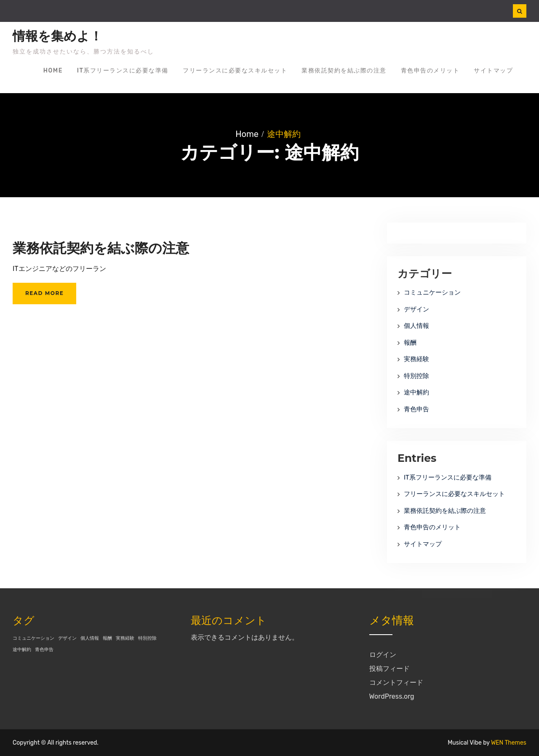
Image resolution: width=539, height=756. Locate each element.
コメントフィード (396, 682)
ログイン (383, 655)
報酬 (410, 343)
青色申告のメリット (430, 71)
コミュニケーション (432, 292)
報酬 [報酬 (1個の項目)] (107, 638)
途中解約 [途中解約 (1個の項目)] (22, 650)
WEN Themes (509, 743)
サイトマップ (493, 71)
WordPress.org (392, 696)
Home (53, 71)
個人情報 (416, 326)
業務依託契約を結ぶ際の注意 (344, 71)
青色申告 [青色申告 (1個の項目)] (44, 650)
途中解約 (416, 392)
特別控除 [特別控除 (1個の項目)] (147, 638)
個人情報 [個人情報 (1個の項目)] (90, 638)
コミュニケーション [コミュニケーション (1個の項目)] (33, 638)
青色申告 (416, 409)
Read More (44, 293)
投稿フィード (390, 669)
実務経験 (416, 359)
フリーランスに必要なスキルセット (235, 71)
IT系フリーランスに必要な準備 (123, 71)
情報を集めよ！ (57, 36)
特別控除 (416, 376)
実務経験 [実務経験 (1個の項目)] (125, 638)
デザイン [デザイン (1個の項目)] (67, 638)
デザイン (416, 309)
